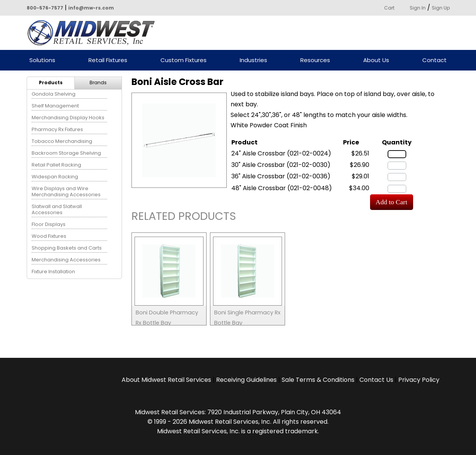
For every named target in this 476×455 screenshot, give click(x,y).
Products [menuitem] (51, 83)
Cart (389, 8)
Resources (315, 60)
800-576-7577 (45, 8)
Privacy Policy (419, 380)
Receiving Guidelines (246, 380)
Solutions (42, 60)
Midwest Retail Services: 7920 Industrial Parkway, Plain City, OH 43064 (238, 412)
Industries (253, 60)
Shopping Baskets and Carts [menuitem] (67, 248)
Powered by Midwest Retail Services (94, 33)
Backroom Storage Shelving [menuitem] (66, 153)
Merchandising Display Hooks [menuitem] (68, 118)
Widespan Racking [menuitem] (55, 177)
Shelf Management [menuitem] (55, 106)
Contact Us (376, 380)
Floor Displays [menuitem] (49, 224)
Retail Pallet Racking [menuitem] (56, 165)
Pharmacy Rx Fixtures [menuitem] (57, 129)
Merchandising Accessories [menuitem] (66, 260)
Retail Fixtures (108, 60)
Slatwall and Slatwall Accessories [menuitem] (57, 209)
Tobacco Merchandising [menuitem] (62, 141)
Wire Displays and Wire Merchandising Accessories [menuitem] (66, 191)
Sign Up (441, 8)
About (166, 380)
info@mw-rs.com (91, 8)
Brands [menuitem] (98, 83)
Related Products (184, 217)
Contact (434, 60)
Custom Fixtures (184, 60)
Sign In (418, 8)
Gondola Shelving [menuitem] (54, 94)
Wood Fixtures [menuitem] (49, 236)
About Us (376, 60)
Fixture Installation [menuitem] (53, 272)
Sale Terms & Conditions (318, 380)
